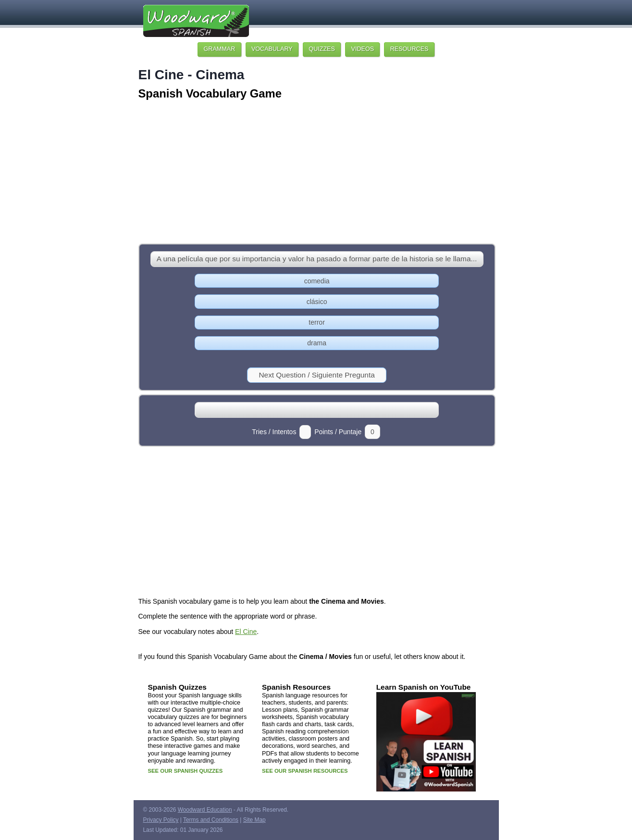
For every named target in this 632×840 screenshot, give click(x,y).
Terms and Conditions (211, 820)
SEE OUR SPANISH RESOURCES (305, 771)
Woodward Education (205, 810)
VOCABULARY (272, 49)
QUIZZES (322, 49)
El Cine (246, 632)
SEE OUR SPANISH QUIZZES (186, 771)
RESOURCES (409, 49)
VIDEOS (363, 49)
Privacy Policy (161, 820)
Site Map (254, 820)
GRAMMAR (220, 49)
